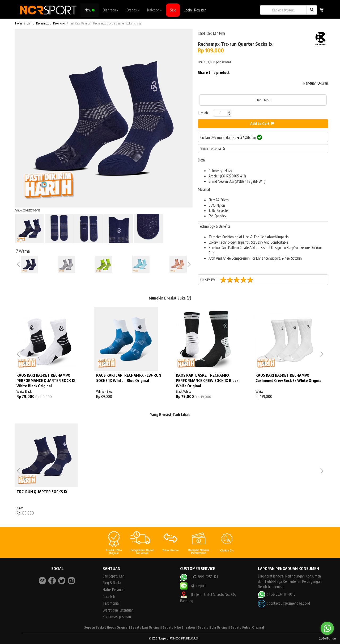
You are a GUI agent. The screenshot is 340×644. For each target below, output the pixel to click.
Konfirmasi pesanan (117, 617)
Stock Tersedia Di (213, 149)
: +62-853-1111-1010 (277, 594)
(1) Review (229, 280)
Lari (29, 23)
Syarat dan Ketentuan (118, 610)
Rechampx (42, 23)
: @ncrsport (193, 586)
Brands (133, 10)
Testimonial (111, 603)
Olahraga (111, 10)
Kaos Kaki (59, 23)
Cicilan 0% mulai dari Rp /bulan (231, 137)
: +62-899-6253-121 (199, 577)
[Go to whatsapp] (327, 628)
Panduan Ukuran (316, 83)
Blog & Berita (112, 583)
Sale (173, 10)
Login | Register (195, 10)
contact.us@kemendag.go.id (289, 603)
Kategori (155, 10)
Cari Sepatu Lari (114, 576)
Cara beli (109, 597)
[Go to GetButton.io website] (327, 639)
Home (19, 23)
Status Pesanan (114, 590)
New (90, 10)
